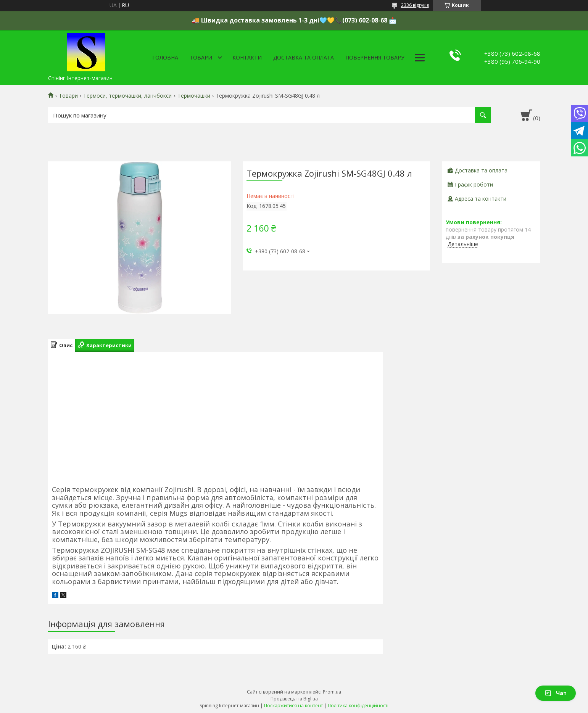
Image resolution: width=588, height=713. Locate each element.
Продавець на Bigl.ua (294, 699)
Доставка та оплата (304, 57)
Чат (556, 693)
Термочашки (194, 96)
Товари (201, 57)
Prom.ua (332, 692)
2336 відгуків (415, 5)
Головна (165, 57)
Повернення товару (375, 57)
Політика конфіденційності (358, 706)
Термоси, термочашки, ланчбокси (127, 96)
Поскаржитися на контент (293, 706)
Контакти (247, 57)
